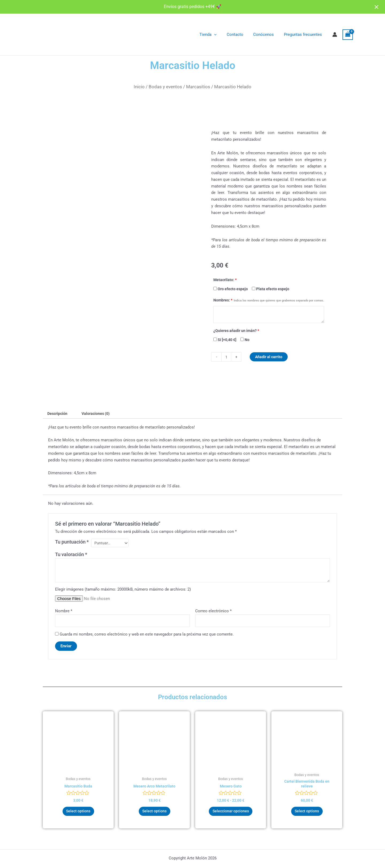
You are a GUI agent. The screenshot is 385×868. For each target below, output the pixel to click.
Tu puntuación (72, 543)
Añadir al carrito (270, 357)
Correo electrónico (213, 613)
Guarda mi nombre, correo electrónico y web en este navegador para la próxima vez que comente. (147, 636)
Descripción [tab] (58, 414)
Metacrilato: (225, 280)
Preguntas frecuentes (304, 35)
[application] (221, 35)
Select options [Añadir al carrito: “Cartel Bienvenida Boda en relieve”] (307, 815)
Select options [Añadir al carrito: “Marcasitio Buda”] (78, 815)
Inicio (139, 87)
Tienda (215, 35)
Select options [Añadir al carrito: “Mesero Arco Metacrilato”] (154, 815)
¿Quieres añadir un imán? (236, 331)
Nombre (64, 613)
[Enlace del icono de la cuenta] (335, 35)
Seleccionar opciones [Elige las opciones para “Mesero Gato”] (231, 815)
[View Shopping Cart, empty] (348, 35)
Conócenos (267, 35)
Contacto (240, 35)
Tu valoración (71, 556)
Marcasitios (198, 87)
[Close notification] (376, 7)
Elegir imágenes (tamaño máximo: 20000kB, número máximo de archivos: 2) (123, 591)
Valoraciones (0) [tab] (99, 414)
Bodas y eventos (165, 87)
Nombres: (269, 300)
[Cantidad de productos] (227, 357)
